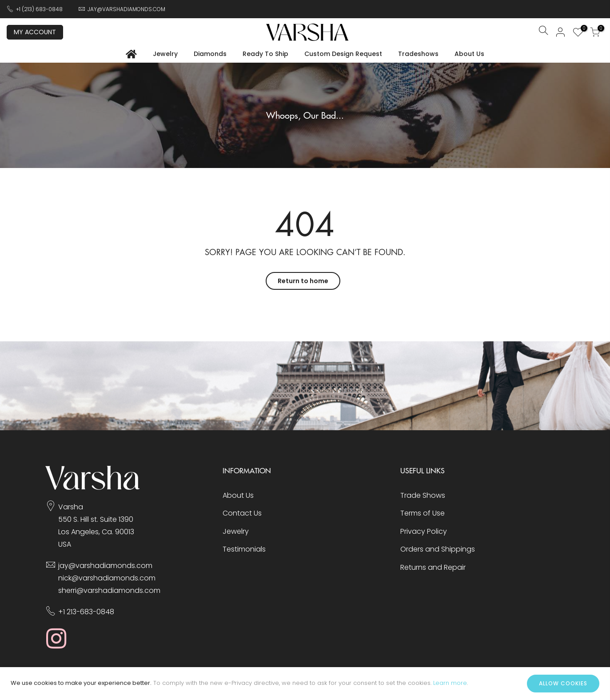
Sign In (561, 32)
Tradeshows (418, 54)
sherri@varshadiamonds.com (109, 590)
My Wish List (582, 29)
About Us (469, 54)
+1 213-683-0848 (86, 612)
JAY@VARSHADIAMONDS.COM (126, 9)
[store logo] (307, 32)
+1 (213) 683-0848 (39, 9)
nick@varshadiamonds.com (107, 578)
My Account (35, 32)
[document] (305, 684)
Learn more (450, 683)
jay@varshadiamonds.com (105, 566)
